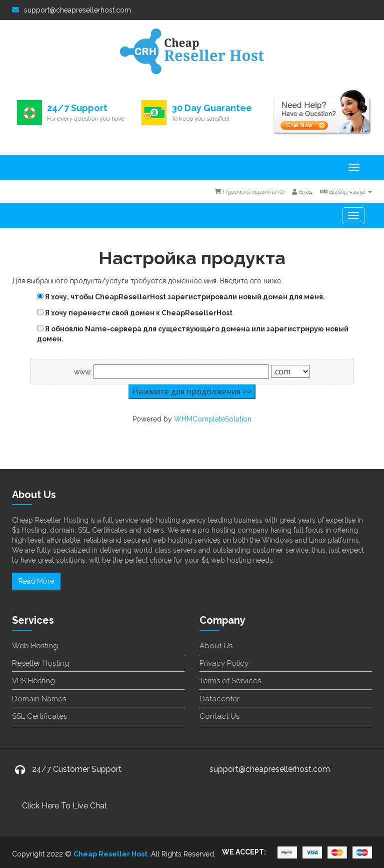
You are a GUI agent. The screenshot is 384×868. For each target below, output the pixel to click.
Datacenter (219, 699)
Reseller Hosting (41, 663)
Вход (302, 192)
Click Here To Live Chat (65, 806)
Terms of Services (230, 681)
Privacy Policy (224, 663)
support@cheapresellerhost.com (71, 10)
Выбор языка (346, 192)
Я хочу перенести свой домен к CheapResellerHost (135, 313)
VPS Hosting (33, 681)
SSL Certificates (39, 716)
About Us (216, 646)
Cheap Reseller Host (110, 854)
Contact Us (219, 716)
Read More (36, 581)
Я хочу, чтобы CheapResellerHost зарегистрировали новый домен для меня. (181, 297)
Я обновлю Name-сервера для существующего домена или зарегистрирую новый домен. (193, 334)
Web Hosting (35, 646)
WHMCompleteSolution (213, 419)
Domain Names (39, 699)
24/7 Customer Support (77, 769)
